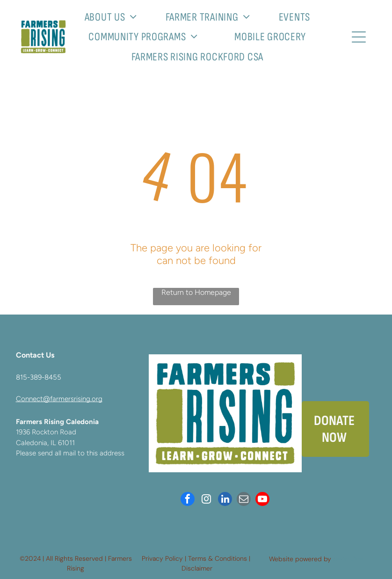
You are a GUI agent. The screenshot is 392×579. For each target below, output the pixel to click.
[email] (244, 500)
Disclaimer (197, 568)
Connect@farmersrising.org (59, 399)
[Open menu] (359, 37)
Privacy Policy (162, 558)
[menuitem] (115, 17)
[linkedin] (225, 500)
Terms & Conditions (218, 558)
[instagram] (206, 500)
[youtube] (262, 500)
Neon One (348, 559)
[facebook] (188, 500)
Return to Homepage (196, 292)
